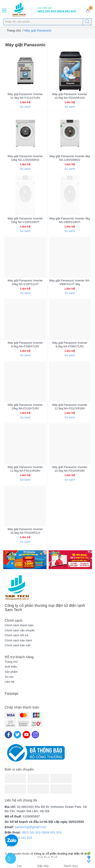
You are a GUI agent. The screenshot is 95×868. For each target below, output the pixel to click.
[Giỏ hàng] (88, 11)
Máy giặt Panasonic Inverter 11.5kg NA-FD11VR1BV (25, 469)
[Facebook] (8, 735)
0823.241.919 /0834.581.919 (42, 832)
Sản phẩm (11, 672)
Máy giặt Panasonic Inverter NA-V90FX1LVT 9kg (70, 282)
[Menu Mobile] (4, 10)
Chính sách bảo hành (18, 640)
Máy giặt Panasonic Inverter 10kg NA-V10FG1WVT (25, 220)
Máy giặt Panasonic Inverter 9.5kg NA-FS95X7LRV (25, 345)
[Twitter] (17, 735)
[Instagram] (35, 735)
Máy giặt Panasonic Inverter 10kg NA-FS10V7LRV (25, 407)
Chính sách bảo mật (18, 645)
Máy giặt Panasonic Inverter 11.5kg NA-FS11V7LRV (25, 96)
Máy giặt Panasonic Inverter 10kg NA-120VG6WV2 (25, 158)
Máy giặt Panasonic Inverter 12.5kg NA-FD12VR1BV (70, 407)
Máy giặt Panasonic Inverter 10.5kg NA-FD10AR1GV (70, 96)
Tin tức (9, 677)
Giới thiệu (11, 667)
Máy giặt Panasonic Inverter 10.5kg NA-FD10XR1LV (25, 531)
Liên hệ (9, 682)
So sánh (25, 107)
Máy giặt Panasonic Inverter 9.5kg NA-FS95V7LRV (70, 345)
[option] (25, 560)
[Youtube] (26, 735)
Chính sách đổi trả (17, 635)
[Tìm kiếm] (87, 22)
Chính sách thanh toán (19, 625)
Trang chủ (11, 662)
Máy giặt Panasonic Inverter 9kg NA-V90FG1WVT (70, 220)
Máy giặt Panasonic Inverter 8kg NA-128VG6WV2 (70, 158)
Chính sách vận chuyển (20, 630)
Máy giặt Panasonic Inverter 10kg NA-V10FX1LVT (25, 282)
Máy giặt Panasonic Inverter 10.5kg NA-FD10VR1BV (70, 469)
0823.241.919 (23, 838)
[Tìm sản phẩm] (47, 22)
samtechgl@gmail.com (31, 827)
